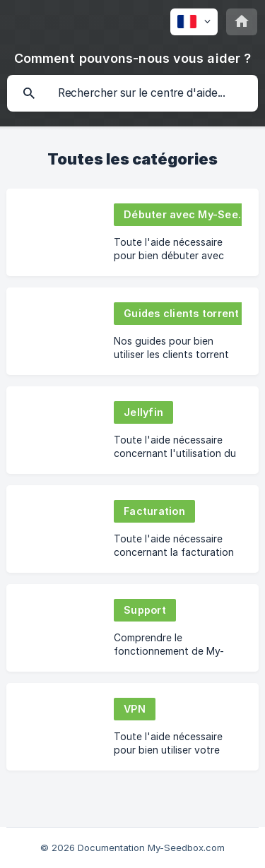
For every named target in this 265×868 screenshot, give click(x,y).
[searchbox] (132, 93)
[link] (132, 232)
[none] (194, 22)
